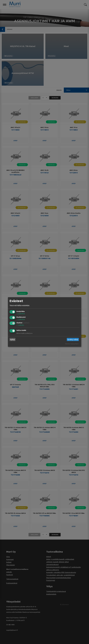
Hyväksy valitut (73, 340)
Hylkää (12, 340)
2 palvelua (21, 314)
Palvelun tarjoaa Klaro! (72, 344)
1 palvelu (20, 325)
